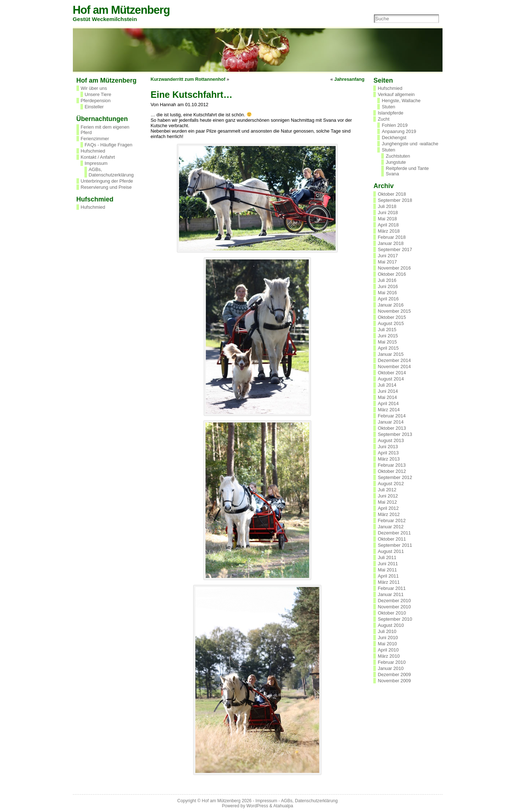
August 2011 (391, 551)
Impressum (96, 163)
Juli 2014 (387, 385)
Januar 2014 (391, 422)
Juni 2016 (388, 286)
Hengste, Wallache (401, 101)
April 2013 (388, 453)
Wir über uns (94, 88)
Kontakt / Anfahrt (98, 157)
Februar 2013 (392, 465)
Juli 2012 (387, 490)
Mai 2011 (387, 570)
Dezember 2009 (394, 674)
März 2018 (389, 231)
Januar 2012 (391, 527)
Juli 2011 (387, 557)
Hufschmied (93, 151)
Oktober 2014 (392, 373)
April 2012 (388, 508)
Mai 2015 (387, 342)
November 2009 (394, 681)
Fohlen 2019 (394, 125)
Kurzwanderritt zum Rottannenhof (188, 79)
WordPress (257, 806)
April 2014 (388, 403)
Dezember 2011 (394, 533)
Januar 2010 (391, 668)
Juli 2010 (387, 631)
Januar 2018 (391, 243)
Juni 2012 (388, 496)
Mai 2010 (387, 644)
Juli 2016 (387, 280)
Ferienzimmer (95, 139)
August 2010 (391, 625)
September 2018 (395, 200)
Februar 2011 (392, 588)
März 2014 (389, 410)
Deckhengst (394, 138)
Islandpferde (390, 113)
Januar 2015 (391, 354)
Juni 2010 (388, 638)
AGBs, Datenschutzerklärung (111, 172)
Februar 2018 (392, 237)
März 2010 (389, 656)
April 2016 (388, 299)
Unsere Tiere (98, 94)
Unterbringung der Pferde (107, 181)
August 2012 (391, 484)
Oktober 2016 (392, 274)
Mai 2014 (387, 397)
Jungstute (396, 162)
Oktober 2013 (392, 428)
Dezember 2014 (394, 360)
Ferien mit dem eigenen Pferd (105, 130)
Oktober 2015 (392, 317)
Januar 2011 (391, 594)
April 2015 (388, 348)
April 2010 (388, 650)
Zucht (383, 119)
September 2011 (395, 545)
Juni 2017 (388, 256)
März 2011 (389, 582)
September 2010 (395, 619)
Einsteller (94, 107)
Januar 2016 (391, 305)
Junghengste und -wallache (410, 144)
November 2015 (394, 311)
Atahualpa (283, 806)
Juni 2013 (388, 447)
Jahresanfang (349, 79)
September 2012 (395, 477)
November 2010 (394, 607)
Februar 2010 (392, 662)
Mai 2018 (387, 219)
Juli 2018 (387, 206)
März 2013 (389, 459)
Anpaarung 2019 (399, 131)
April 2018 (388, 225)
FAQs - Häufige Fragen (109, 145)
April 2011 (388, 576)
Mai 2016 (387, 293)
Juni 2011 (388, 564)
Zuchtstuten (398, 156)
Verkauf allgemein (396, 94)
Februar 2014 (392, 416)
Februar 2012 (392, 520)
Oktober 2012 (392, 471)
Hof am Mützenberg (121, 10)
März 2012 (389, 514)
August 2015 (391, 323)
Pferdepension (96, 101)
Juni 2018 (388, 213)
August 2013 (391, 440)
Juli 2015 (387, 330)
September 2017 (395, 249)
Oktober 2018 (392, 194)
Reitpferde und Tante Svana (407, 171)
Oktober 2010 (392, 613)
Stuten (388, 107)
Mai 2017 (387, 262)
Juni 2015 (388, 336)
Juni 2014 (388, 391)
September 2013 (395, 434)
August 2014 (391, 379)
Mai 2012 (387, 502)
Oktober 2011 (392, 539)
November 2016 (394, 268)
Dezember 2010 (394, 601)
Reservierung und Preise (106, 187)
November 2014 (394, 367)
